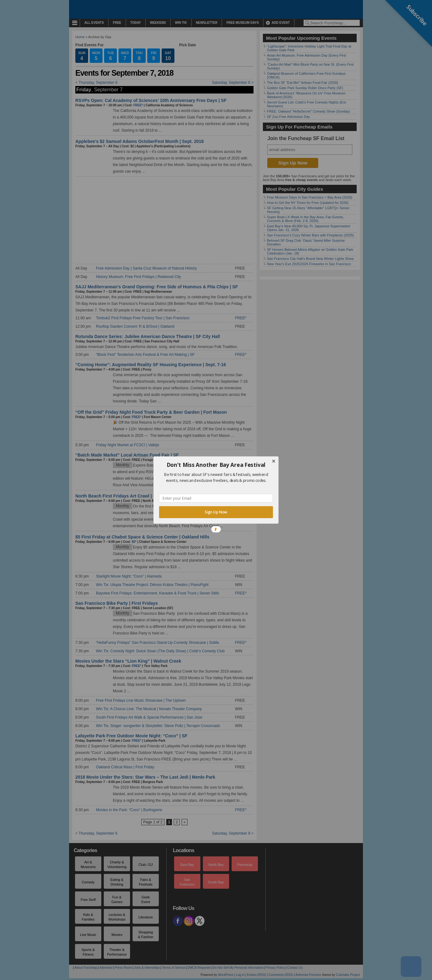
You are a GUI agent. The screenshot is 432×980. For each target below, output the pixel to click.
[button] (216, 465)
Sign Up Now (216, 512)
